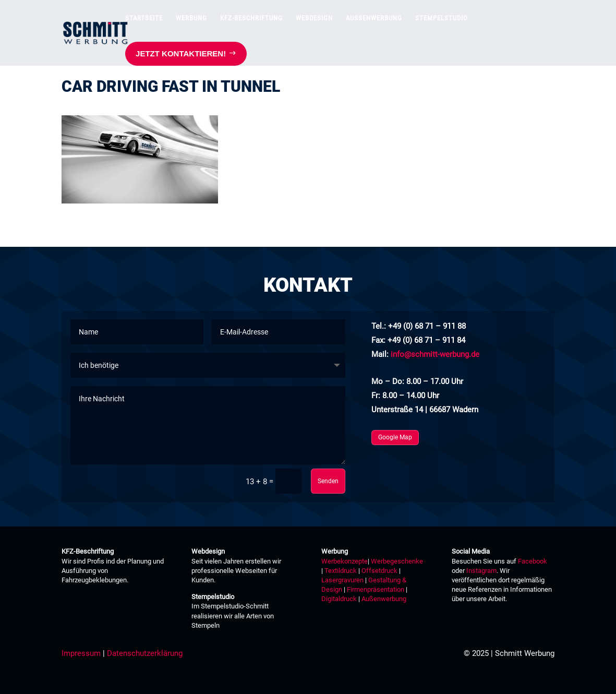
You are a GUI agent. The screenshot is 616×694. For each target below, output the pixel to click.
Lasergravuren (342, 580)
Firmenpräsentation (376, 589)
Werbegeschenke (397, 561)
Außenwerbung (384, 599)
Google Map (395, 437)
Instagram (481, 571)
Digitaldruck (339, 599)
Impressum (81, 653)
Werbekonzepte (345, 561)
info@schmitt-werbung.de (435, 354)
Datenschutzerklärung (145, 653)
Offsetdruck (379, 571)
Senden (328, 481)
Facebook (533, 561)
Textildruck (340, 571)
